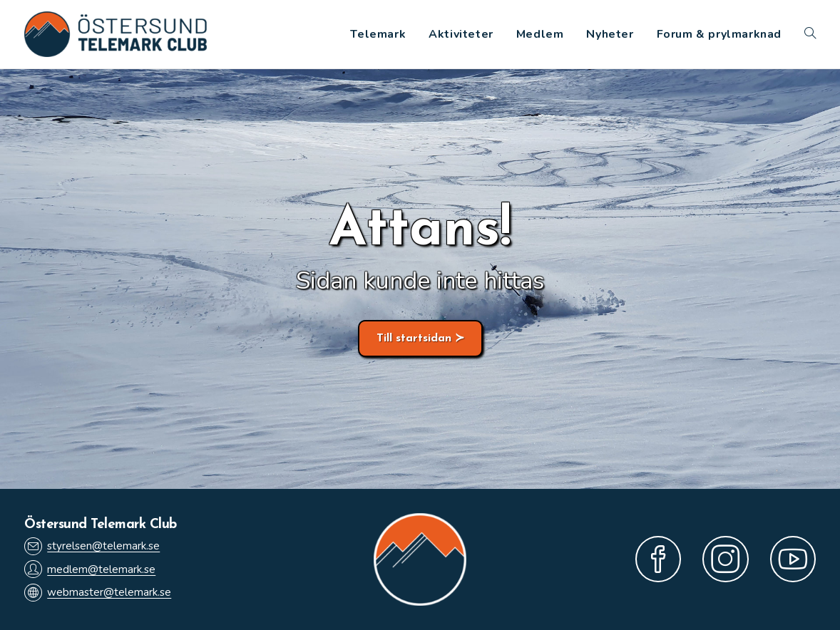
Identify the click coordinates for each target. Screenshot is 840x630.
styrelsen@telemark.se (92, 546)
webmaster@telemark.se (98, 593)
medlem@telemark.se (90, 569)
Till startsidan (414, 339)
